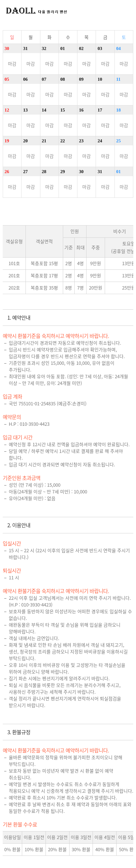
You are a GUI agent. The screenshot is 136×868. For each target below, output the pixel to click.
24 (100, 141)
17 (100, 110)
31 (25, 48)
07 (44, 79)
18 (119, 110)
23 (81, 141)
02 (81, 48)
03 (100, 48)
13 (25, 110)
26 (7, 172)
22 (63, 141)
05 (7, 79)
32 (44, 48)
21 (44, 141)
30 (7, 48)
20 (25, 141)
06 (25, 79)
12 (7, 110)
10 (100, 79)
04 (119, 48)
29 (63, 172)
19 (7, 141)
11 (118, 79)
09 (81, 79)
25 (119, 141)
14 (44, 110)
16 (81, 110)
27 (25, 172)
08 (63, 79)
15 (63, 110)
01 (63, 48)
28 (44, 172)
